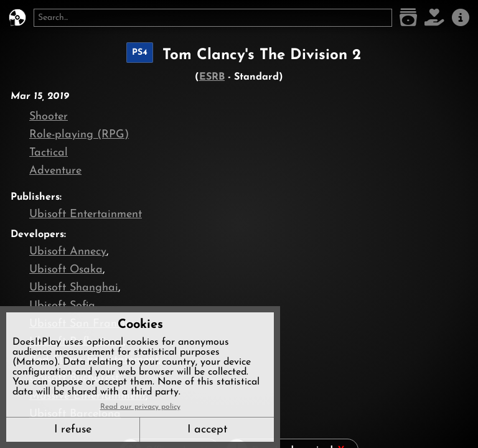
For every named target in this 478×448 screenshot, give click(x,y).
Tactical (49, 153)
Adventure (55, 171)
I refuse (73, 430)
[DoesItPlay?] (17, 18)
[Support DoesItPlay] (434, 18)
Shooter (49, 117)
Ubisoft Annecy (68, 252)
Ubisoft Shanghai (74, 288)
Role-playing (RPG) (79, 135)
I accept (207, 430)
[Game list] (408, 18)
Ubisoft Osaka (66, 270)
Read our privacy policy (140, 407)
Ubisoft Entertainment (86, 214)
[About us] (461, 18)
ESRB (212, 77)
